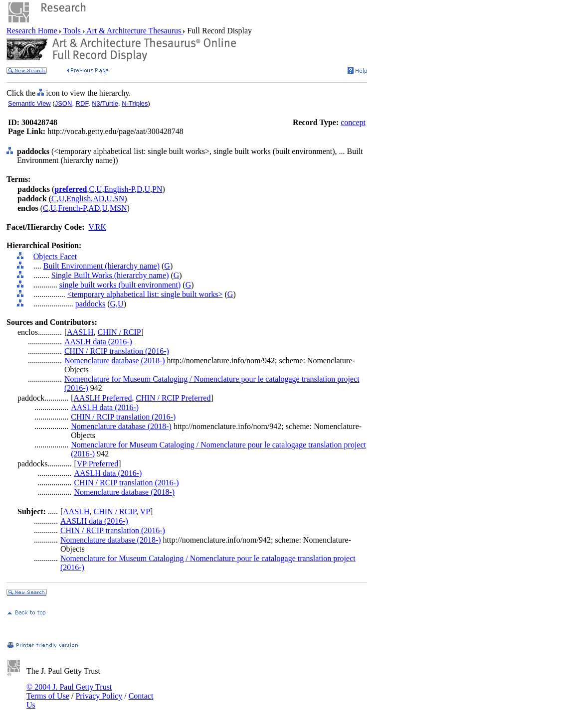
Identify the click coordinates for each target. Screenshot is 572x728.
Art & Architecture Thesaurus (134, 31)
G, (114, 304)
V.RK (97, 227)
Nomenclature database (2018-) (115, 361)
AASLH (80, 332)
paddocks (90, 304)
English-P (119, 189)
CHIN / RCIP (119, 332)
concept (353, 122)
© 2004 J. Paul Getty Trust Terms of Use (69, 691)
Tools (72, 31)
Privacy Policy (99, 696)
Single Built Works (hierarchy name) (110, 275)
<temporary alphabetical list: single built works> (145, 294)
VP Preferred (97, 464)
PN (157, 189)
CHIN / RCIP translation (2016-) (117, 351)
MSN (118, 208)
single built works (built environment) (120, 285)
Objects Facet (55, 256)
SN (119, 199)
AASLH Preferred (103, 398)
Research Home (33, 31)
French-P (72, 208)
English (79, 199)
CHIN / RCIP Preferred (173, 398)
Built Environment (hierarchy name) (101, 266)
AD (98, 199)
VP (145, 511)
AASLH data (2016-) (98, 342)
